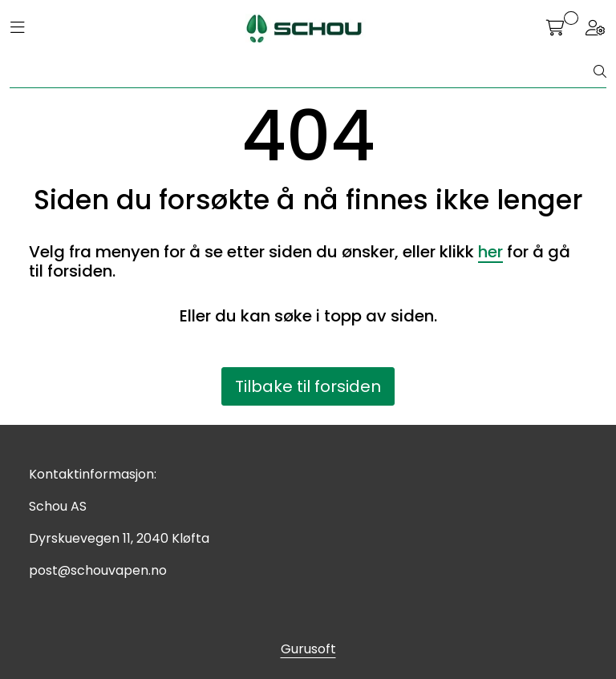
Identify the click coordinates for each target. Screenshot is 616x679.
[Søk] (302, 72)
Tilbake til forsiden (308, 386)
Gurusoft (308, 649)
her (490, 252)
